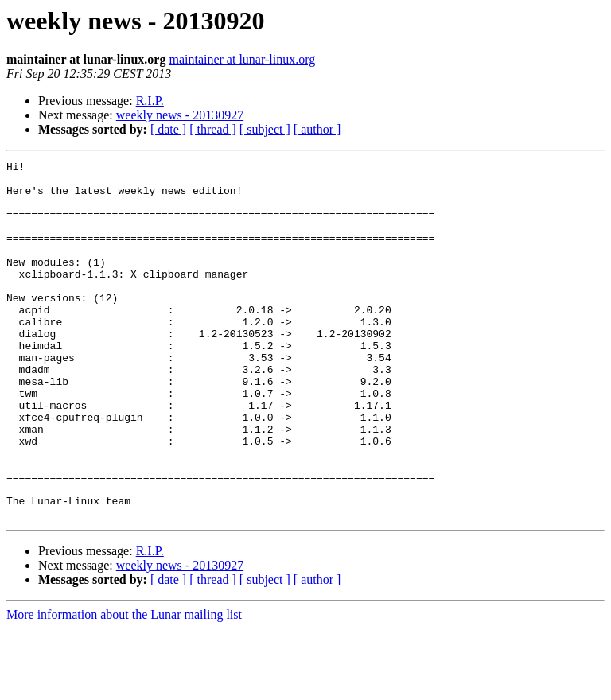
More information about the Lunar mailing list (124, 686)
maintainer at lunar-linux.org (242, 59)
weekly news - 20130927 (180, 115)
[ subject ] (265, 129)
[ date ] (168, 129)
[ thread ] (213, 129)
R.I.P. (150, 101)
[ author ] (317, 129)
